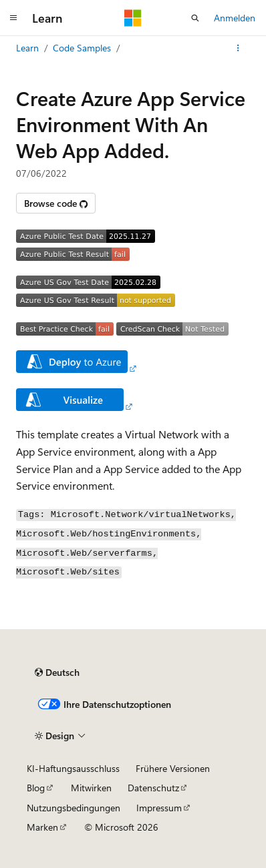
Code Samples (82, 48)
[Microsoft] (133, 18)
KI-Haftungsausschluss (73, 768)
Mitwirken (91, 788)
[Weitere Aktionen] (238, 48)
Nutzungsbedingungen (74, 808)
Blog (36, 788)
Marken (42, 827)
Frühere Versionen (173, 768)
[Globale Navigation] (13, 18)
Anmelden (235, 18)
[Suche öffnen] (195, 18)
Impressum (159, 808)
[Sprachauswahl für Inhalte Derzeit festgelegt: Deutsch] (57, 673)
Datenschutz (153, 788)
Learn (27, 48)
